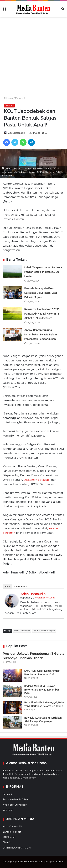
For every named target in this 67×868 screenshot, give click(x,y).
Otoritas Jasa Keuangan (44, 631)
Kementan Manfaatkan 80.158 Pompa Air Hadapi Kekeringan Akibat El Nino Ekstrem (42, 314)
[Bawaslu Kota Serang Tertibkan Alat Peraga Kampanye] (12, 723)
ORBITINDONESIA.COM (17, 848)
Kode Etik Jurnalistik (15, 805)
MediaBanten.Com (45, 598)
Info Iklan (8, 810)
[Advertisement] (33, 53)
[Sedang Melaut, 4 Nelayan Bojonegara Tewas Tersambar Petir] (12, 691)
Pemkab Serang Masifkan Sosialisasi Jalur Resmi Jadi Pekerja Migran (41, 293)
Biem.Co (7, 843)
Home (8, 98)
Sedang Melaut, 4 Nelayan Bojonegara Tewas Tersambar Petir (42, 690)
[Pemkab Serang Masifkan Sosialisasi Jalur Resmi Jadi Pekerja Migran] (12, 293)
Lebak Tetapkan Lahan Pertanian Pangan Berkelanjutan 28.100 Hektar (44, 272)
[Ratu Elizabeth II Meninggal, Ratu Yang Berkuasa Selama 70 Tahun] (12, 707)
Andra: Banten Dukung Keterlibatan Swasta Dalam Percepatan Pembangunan (40, 335)
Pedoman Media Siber (15, 800)
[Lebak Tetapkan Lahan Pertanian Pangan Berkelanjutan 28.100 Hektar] (12, 272)
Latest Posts (21, 586)
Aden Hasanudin (17, 133)
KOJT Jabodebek (22, 631)
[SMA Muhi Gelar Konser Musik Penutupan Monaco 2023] (12, 676)
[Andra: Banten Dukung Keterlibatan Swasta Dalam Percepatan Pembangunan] (12, 334)
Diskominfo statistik (37, 480)
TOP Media (9, 837)
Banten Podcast (12, 832)
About (7, 586)
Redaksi (7, 794)
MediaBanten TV (12, 827)
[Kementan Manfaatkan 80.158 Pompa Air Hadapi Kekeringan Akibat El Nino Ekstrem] (12, 314)
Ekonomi (20, 98)
